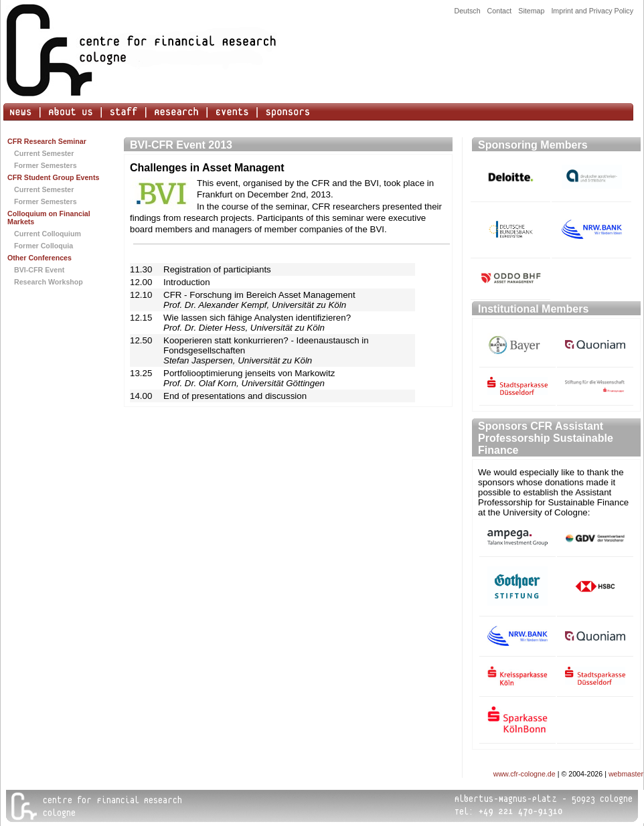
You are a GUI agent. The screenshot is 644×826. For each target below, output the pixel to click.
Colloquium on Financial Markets (49, 218)
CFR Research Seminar (47, 141)
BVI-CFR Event (39, 270)
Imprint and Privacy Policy (592, 11)
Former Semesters (46, 165)
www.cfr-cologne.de (525, 774)
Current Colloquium (48, 234)
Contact (500, 11)
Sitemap (531, 11)
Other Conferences (39, 258)
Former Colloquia (44, 246)
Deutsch (467, 11)
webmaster (626, 774)
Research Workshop (49, 282)
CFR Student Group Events (53, 177)
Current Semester (44, 153)
